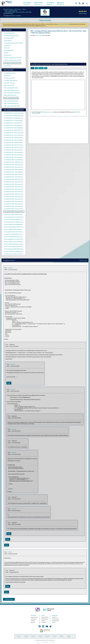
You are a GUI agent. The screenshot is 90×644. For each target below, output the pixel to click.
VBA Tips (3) (7, 76)
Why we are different (61, 3)
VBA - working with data (11, 11)
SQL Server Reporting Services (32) (12, 60)
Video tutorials (45, 20)
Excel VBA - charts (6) (9, 83)
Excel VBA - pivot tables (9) (11, 80)
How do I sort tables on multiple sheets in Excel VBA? (17, 251)
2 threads (13, 16)
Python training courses (40, 636)
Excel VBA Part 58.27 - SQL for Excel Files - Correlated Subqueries (20, 201)
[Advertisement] (58, 49)
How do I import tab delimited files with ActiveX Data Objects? (19, 249)
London (43, 615)
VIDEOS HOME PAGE (9, 33)
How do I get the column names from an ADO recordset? (18, 232)
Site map (38, 642)
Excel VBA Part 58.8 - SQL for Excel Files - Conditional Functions (19, 155)
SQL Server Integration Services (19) (13, 58)
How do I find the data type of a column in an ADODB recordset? (20, 244)
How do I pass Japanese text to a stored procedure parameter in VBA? (21, 215)
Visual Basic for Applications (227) (12, 63)
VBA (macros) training (62, 636)
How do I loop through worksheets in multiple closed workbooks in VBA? (22, 227)
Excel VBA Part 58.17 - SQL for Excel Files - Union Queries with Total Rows (22, 177)
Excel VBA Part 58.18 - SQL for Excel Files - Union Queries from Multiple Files (22, 179)
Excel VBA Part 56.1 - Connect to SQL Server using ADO (17, 120)
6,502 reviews (83, 13)
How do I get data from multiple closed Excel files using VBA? (19, 222)
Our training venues (50, 3)
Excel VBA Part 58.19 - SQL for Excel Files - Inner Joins (17, 182)
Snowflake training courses (47, 636)
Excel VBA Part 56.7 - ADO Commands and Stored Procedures (19, 135)
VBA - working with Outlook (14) (12, 93)
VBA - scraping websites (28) (11, 101)
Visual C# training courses (69, 636)
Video (33, 68)
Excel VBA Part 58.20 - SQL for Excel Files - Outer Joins (17, 184)
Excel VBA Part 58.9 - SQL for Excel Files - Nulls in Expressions (19, 157)
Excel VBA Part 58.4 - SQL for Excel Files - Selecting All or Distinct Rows (21, 145)
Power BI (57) (7, 45)
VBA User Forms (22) (9, 78)
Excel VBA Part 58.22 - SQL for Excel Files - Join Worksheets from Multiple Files (23, 189)
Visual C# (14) (7, 66)
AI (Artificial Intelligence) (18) (11, 36)
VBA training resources (47, 113)
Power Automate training (26, 636)
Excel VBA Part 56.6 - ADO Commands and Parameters (18, 133)
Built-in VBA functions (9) (10, 95)
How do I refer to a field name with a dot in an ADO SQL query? (19, 246)
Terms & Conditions (45, 642)
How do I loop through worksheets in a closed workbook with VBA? (20, 219)
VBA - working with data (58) (11, 98)
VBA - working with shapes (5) (11, 103)
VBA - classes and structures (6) (12, 106)
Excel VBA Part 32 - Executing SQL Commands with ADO (18, 118)
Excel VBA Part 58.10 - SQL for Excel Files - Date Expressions (19, 160)
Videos (24, 9)
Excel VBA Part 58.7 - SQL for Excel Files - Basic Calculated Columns (20, 152)
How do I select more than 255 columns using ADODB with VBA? (20, 254)
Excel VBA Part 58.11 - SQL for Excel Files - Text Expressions (18, 162)
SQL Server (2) (8, 55)
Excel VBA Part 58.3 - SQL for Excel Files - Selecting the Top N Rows (20, 143)
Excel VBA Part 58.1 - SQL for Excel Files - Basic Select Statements (20, 138)
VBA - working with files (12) (11, 88)
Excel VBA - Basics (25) (10, 73)
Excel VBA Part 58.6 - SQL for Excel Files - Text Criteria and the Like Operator (22, 150)
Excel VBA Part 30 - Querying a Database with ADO (17, 113)
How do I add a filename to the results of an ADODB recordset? (19, 237)
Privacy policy (52, 642)
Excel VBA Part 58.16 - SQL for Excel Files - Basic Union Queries (19, 174)
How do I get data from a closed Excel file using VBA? (17, 217)
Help (49, 68)
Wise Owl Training (8, 9)
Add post (19, 16)
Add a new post (83, 260)
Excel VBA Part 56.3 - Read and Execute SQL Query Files (18, 125)
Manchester (55, 615)
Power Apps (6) (8, 40)
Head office (33, 615)
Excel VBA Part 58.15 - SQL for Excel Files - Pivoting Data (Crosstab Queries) (22, 172)
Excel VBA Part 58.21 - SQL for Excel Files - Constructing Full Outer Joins (21, 187)
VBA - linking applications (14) (11, 90)
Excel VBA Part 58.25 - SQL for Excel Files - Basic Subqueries (18, 197)
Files (38, 68)
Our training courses (27, 3)
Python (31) (7, 48)
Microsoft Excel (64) (9, 38)
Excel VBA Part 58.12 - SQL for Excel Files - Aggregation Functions (20, 165)
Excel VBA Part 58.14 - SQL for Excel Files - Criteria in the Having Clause (21, 170)
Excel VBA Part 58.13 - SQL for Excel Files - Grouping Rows (18, 167)
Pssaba (10, 552)
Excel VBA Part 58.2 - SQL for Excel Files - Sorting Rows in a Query (20, 140)
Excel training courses (19, 636)
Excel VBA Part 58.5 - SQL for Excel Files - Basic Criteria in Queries (20, 147)
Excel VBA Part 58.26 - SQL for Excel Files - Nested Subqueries (19, 199)
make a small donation (64, 24)
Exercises (44, 68)
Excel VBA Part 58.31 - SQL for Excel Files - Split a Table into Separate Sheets (22, 212)
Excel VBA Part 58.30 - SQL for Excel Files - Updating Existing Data (20, 209)
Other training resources (38, 3)
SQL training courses (54, 636)
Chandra (11, 268)
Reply (9, 383)
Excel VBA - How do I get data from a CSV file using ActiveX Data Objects (22, 234)
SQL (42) (6, 53)
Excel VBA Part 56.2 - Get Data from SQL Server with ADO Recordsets (21, 123)
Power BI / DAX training (33, 636)
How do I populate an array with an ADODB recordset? (17, 239)
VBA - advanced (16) (9, 85)
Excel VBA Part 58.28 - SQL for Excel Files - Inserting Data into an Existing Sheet (23, 204)
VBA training (17, 9)
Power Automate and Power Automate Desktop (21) (17, 43)
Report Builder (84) (9, 50)
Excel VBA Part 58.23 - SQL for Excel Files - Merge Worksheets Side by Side (22, 192)
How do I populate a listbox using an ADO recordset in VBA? (19, 229)
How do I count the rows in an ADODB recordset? (16, 242)
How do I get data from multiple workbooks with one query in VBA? (20, 224)
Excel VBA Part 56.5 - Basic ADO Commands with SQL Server (19, 130)
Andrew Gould (39, 35)
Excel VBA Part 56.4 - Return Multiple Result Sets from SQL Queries (20, 128)
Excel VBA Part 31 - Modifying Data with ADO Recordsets (18, 116)
